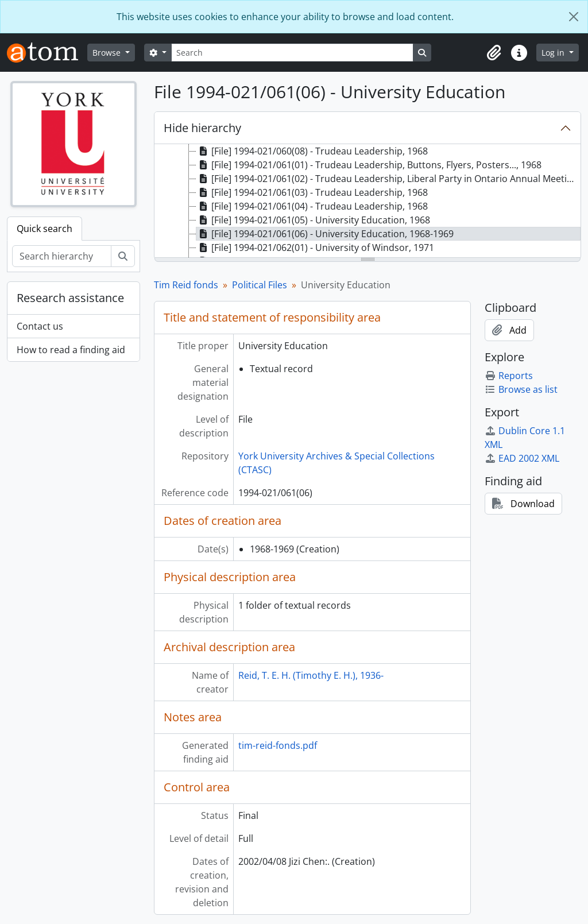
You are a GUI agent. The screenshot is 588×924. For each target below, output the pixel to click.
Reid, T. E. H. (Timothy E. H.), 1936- (311, 675)
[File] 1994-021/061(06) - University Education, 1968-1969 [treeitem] (325, 234)
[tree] (367, 202)
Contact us (40, 326)
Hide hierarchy (202, 128)
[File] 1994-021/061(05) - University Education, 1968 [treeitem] (313, 220)
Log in (554, 53)
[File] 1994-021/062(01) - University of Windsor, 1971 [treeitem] (315, 248)
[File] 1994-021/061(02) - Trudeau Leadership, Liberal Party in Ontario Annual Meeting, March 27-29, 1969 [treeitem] (388, 179)
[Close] (574, 17)
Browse (108, 53)
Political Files (260, 285)
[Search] (292, 53)
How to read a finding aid (71, 350)
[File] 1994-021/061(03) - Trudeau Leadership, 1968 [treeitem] (312, 192)
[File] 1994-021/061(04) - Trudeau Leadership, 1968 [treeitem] (312, 206)
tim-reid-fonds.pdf (278, 745)
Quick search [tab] (45, 229)
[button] (494, 53)
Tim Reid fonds (186, 285)
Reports (509, 376)
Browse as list (521, 389)
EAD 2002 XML (522, 458)
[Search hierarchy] (62, 256)
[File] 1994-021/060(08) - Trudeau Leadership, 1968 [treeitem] (312, 151)
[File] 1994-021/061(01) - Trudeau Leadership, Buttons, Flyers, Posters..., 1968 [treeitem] (369, 165)
